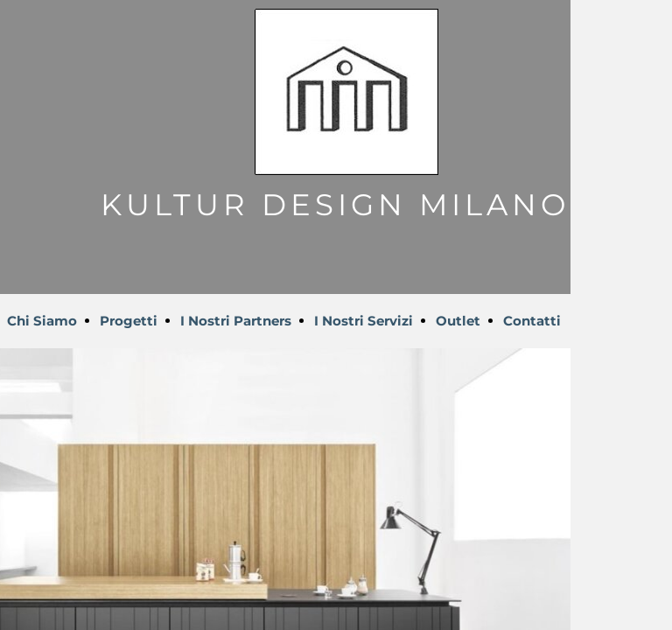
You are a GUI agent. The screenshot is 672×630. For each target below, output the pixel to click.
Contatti (532, 321)
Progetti (129, 321)
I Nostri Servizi (364, 321)
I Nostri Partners (236, 321)
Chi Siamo (42, 321)
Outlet (458, 321)
